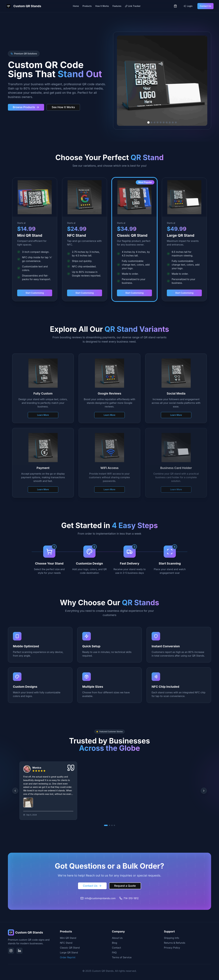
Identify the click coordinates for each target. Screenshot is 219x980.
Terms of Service (122, 957)
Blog (115, 943)
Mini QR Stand (68, 938)
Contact (116, 948)
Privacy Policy (172, 948)
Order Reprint (68, 957)
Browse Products (26, 107)
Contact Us (205, 6)
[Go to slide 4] (158, 122)
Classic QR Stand (70, 948)
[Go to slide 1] (149, 123)
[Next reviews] (204, 791)
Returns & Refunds (175, 943)
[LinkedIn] (19, 951)
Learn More (43, 413)
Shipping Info (172, 938)
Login (188, 6)
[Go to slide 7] (167, 122)
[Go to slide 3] (155, 122)
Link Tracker (133, 6)
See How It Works (63, 107)
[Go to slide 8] (170, 122)
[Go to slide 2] (151, 122)
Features (117, 6)
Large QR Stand (69, 953)
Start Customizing (35, 293)
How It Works (102, 6)
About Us (117, 938)
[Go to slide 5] (161, 122)
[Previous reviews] (15, 791)
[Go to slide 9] (173, 122)
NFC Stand (66, 943)
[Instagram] (11, 951)
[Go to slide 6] (164, 122)
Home (76, 6)
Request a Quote (125, 886)
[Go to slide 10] (176, 122)
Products (87, 6)
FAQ (114, 953)
